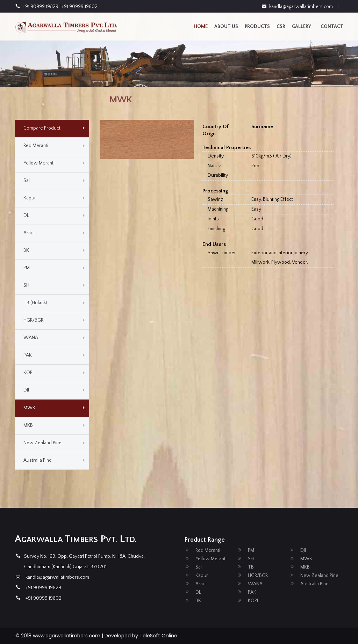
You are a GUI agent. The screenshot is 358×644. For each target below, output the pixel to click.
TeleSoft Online (158, 636)
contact (332, 27)
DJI (26, 390)
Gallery (302, 27)
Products (257, 27)
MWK (29, 408)
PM (27, 268)
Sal (27, 181)
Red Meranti (36, 146)
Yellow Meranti (39, 163)
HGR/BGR (33, 320)
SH (26, 285)
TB (251, 567)
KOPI (253, 601)
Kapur (30, 198)
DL (26, 215)
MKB (28, 425)
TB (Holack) (35, 303)
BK (26, 250)
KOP (28, 373)
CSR (281, 27)
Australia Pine (38, 460)
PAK (28, 355)
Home (201, 27)
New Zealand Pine (42, 443)
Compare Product (42, 128)
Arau (28, 233)
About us (226, 27)
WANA (31, 338)
